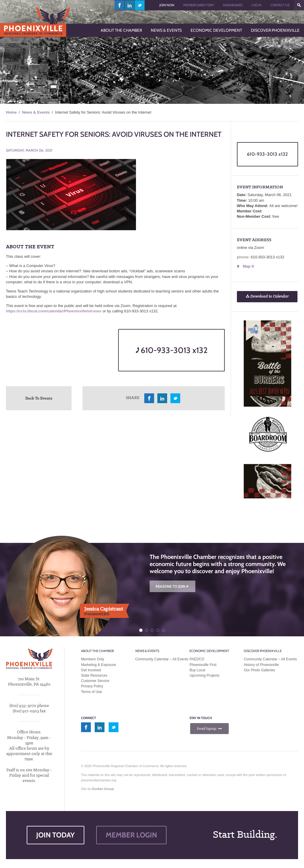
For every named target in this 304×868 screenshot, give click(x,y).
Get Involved (91, 670)
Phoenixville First (203, 665)
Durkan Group (103, 789)
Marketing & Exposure (99, 665)
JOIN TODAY (56, 835)
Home (11, 112)
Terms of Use (92, 692)
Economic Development (209, 651)
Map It (248, 266)
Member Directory (199, 5)
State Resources (94, 675)
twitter (140, 5)
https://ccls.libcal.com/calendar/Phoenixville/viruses (54, 311)
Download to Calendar (267, 297)
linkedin (130, 5)
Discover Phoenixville (263, 651)
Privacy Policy (92, 686)
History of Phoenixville (261, 665)
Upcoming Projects (204, 675)
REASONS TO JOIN (172, 586)
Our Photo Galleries (259, 670)
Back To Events (39, 398)
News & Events (36, 112)
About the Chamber (98, 651)
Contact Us (280, 5)
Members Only (93, 659)
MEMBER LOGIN (131, 835)
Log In (256, 5)
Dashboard (233, 5)
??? (299, 5)
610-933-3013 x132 (172, 350)
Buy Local (197, 670)
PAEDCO (197, 659)
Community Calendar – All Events (162, 659)
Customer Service (95, 681)
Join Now (167, 5)
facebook (120, 5)
